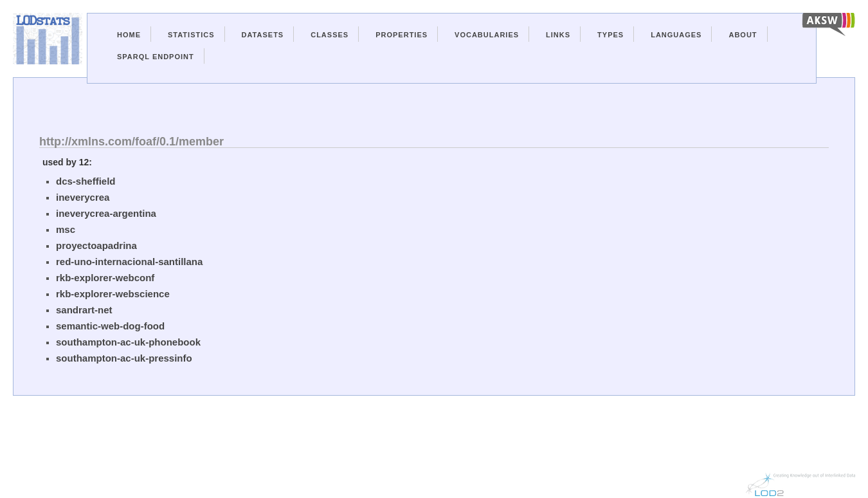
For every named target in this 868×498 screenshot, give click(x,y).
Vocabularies (487, 35)
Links (558, 35)
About (743, 35)
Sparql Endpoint (156, 57)
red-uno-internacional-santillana (129, 262)
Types (610, 35)
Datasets (263, 35)
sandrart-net (84, 310)
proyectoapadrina (96, 245)
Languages (676, 35)
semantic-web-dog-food (110, 326)
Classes (330, 35)
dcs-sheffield (86, 181)
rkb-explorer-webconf (105, 278)
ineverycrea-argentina (106, 213)
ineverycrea (83, 197)
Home (129, 35)
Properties (402, 35)
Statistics (191, 35)
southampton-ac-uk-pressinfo (124, 358)
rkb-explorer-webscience (113, 294)
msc (66, 229)
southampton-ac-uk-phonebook (128, 342)
